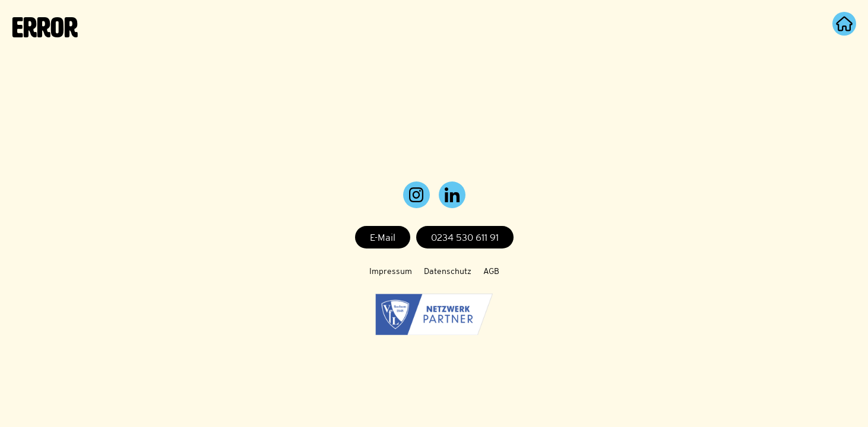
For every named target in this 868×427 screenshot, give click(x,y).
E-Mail (383, 237)
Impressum (391, 271)
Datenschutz (448, 271)
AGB (491, 271)
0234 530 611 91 (465, 237)
